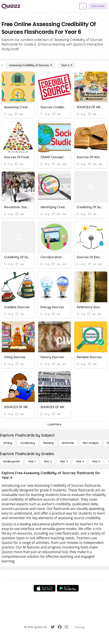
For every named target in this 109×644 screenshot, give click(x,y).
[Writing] (8, 443)
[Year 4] (80, 461)
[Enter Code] (98, 6)
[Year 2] (48, 461)
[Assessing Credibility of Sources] (30, 65)
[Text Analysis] (91, 443)
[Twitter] (53, 627)
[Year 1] (32, 461)
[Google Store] (68, 588)
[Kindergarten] (12, 461)
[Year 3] (64, 461)
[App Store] (45, 588)
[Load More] (54, 424)
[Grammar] (68, 443)
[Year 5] (96, 461)
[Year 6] (67, 65)
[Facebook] (60, 627)
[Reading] (48, 443)
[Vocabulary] (28, 443)
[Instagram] (66, 627)
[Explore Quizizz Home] (11, 6)
